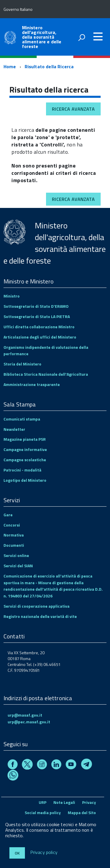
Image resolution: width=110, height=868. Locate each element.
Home (10, 66)
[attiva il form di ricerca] (82, 37)
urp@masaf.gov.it (25, 715)
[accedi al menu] (98, 37)
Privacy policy (44, 852)
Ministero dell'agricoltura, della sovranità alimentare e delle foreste (42, 37)
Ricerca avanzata (73, 109)
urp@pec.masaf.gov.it (29, 722)
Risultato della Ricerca (49, 66)
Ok (17, 853)
